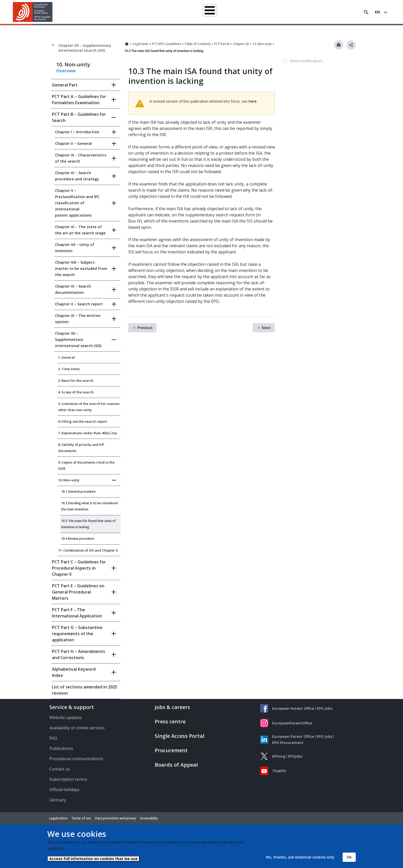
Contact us (60, 769)
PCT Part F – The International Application (77, 613)
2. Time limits (69, 369)
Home (127, 44)
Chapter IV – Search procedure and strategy (77, 176)
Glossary (58, 800)
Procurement (171, 750)
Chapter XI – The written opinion (78, 319)
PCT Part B (222, 44)
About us (309, 12)
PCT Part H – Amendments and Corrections (79, 654)
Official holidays (64, 790)
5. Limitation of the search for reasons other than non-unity (89, 407)
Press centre (170, 721)
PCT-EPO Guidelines (167, 44)
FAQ (53, 738)
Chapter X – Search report (79, 304)
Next (266, 328)
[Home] (33, 12)
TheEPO (279, 771)
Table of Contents (198, 44)
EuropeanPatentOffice (292, 723)
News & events (258, 12)
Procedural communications (76, 759)
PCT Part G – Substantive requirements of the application (77, 634)
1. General (66, 357)
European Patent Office (293, 708)
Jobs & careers (172, 707)
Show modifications (306, 61)
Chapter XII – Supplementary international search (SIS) (85, 48)
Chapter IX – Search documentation (73, 289)
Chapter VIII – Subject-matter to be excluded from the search (81, 268)
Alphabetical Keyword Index (74, 672)
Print (339, 45)
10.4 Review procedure (78, 539)
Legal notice (58, 818)
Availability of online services (77, 728)
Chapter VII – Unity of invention (75, 248)
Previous (145, 328)
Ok (349, 857)
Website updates (66, 718)
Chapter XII (241, 44)
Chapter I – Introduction (77, 132)
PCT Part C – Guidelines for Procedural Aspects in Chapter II (79, 568)
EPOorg (279, 756)
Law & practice (226, 12)
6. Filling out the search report (83, 421)
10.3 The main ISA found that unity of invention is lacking (88, 524)
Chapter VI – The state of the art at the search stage (80, 230)
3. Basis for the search (76, 380)
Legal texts (141, 44)
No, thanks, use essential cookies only (300, 857)
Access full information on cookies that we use (93, 859)
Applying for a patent (189, 12)
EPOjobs (295, 756)
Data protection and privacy (116, 818)
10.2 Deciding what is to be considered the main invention (89, 506)
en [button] (377, 12)
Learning (286, 12)
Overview (66, 71)
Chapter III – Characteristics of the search (81, 158)
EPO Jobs (324, 708)
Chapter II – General (73, 143)
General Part (65, 85)
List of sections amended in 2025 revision (85, 690)
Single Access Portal (180, 736)
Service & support (72, 707)
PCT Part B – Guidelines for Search (79, 117)
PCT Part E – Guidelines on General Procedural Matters (78, 592)
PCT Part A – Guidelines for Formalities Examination (79, 100)
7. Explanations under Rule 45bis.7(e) (88, 433)
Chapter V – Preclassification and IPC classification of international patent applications (77, 203)
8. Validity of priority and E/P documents (81, 448)
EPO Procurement (288, 743)
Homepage (113, 12)
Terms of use (81, 818)
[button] (53, 12)
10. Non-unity (262, 44)
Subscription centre (68, 779)
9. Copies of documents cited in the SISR (86, 465)
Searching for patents (148, 12)
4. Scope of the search (76, 392)
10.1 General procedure (78, 491)
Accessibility (149, 818)
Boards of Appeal (176, 765)
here (253, 101)
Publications (61, 748)
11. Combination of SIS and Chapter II (88, 550)
